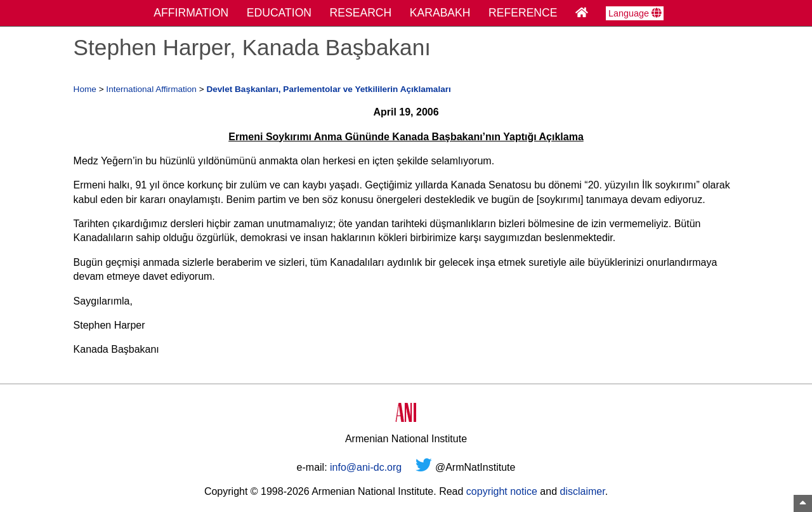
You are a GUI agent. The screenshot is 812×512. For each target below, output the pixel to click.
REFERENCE (523, 13)
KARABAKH (440, 13)
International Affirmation (151, 89)
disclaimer (582, 491)
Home (85, 89)
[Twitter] (424, 467)
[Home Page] (582, 13)
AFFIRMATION (191, 13)
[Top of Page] (803, 503)
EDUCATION (279, 13)
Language (635, 13)
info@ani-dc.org (366, 467)
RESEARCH (361, 13)
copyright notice (502, 491)
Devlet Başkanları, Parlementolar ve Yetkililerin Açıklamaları (328, 89)
